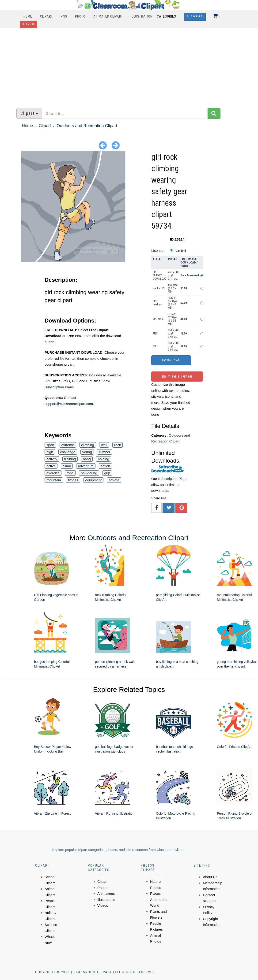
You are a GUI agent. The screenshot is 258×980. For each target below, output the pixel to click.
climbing (88, 445)
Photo (80, 16)
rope (70, 473)
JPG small (158, 319)
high (50, 452)
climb (67, 466)
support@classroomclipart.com (69, 404)
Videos (103, 905)
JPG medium (157, 303)
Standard (181, 251)
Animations (106, 893)
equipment (93, 480)
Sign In (28, 24)
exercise (53, 473)
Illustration (142, 16)
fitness (73, 480)
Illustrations (106, 900)
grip (107, 473)
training (70, 459)
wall (104, 445)
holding (103, 459)
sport (50, 445)
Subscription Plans (173, 479)
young (87, 452)
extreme (68, 445)
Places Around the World (159, 899)
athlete (114, 480)
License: (158, 251)
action (105, 466)
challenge (68, 452)
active (51, 466)
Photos (103, 888)
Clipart (46, 16)
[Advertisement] (129, 66)
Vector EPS (159, 288)
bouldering (89, 473)
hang (87, 459)
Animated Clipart (108, 16)
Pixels (173, 259)
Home (28, 16)
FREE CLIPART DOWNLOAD (160, 275)
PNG (64, 16)
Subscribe (195, 17)
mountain (54, 480)
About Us (210, 877)
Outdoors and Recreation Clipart (87, 126)
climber (105, 452)
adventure (86, 466)
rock (118, 445)
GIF (155, 346)
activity (52, 459)
